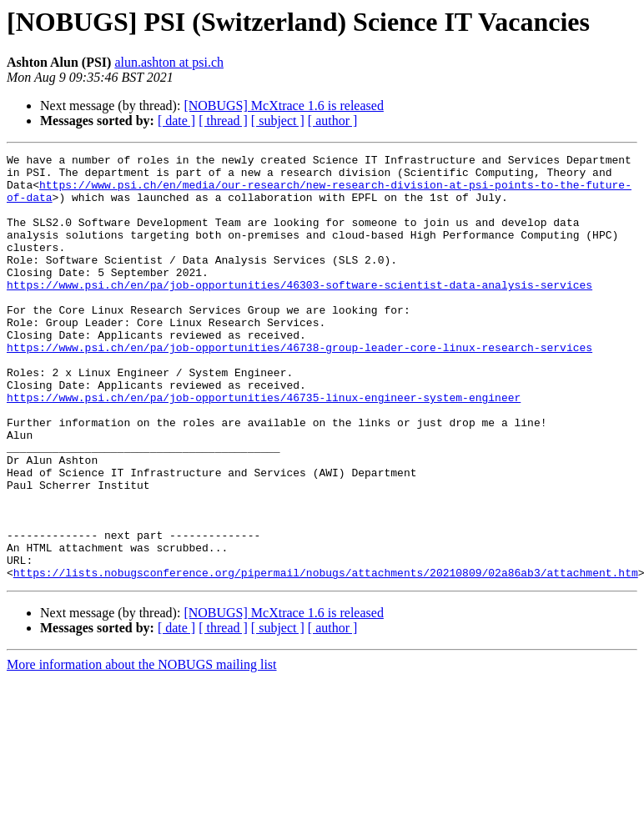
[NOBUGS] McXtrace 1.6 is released (283, 106)
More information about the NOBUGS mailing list (142, 749)
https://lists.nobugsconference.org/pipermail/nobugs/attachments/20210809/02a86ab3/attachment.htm (326, 657)
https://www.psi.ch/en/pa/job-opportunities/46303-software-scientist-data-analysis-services (299, 312)
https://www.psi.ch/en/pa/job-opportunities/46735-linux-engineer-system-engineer (264, 447)
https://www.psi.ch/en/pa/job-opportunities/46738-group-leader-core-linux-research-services (299, 387)
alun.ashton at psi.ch (169, 62)
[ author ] (333, 121)
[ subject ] (278, 121)
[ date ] (176, 121)
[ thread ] (223, 121)
